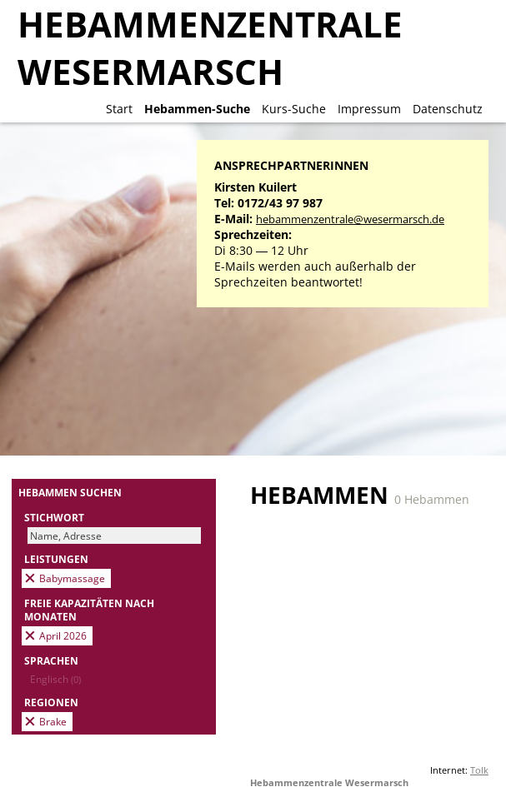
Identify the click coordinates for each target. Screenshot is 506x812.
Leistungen (56, 559)
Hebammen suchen (70, 492)
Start (119, 109)
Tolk (479, 770)
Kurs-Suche (294, 109)
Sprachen (51, 660)
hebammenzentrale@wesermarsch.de (350, 219)
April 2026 (63, 635)
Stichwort (54, 517)
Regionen (51, 702)
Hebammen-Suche (197, 109)
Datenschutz (448, 109)
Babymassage (72, 578)
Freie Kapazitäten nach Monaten (89, 610)
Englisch (55, 679)
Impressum (369, 109)
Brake (53, 721)
